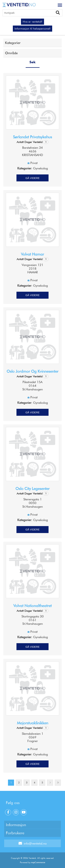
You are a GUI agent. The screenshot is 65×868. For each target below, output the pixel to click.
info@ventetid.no (33, 843)
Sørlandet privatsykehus (32, 137)
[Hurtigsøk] (32, 13)
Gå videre (33, 178)
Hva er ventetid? (32, 22)
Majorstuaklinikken (33, 723)
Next (50, 783)
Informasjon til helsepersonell (32, 29)
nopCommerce (38, 862)
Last (58, 783)
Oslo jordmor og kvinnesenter (32, 371)
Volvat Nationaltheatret (32, 606)
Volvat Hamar (32, 254)
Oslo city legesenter (32, 489)
